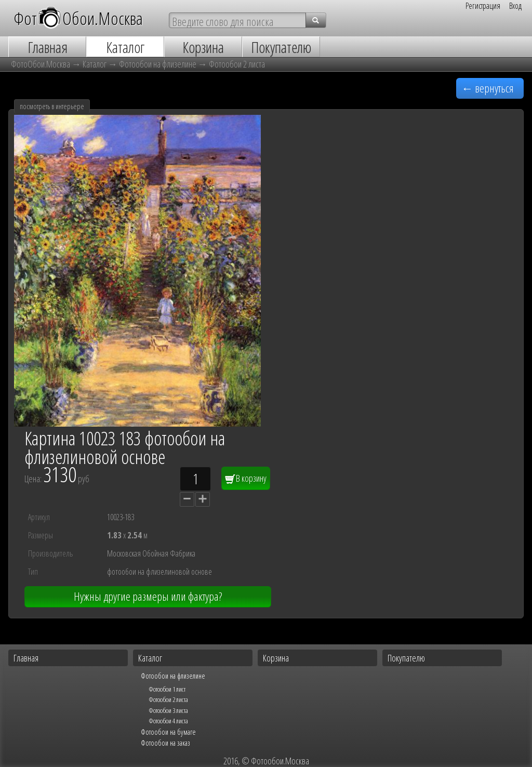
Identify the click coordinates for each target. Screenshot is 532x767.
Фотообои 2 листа (237, 64)
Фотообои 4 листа (168, 721)
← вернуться (488, 88)
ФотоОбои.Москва (41, 64)
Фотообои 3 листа (168, 710)
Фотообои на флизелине (158, 64)
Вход (515, 6)
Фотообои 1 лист (167, 689)
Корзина (276, 658)
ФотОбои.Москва (78, 18)
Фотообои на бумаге (168, 732)
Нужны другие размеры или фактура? (148, 596)
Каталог (95, 64)
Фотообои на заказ (165, 743)
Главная (26, 658)
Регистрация (483, 6)
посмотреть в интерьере (52, 106)
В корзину (246, 478)
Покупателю (406, 658)
